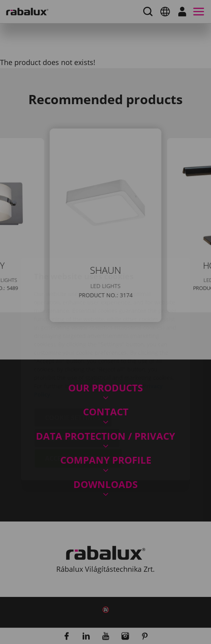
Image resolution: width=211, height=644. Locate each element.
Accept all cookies (78, 411)
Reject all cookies (77, 391)
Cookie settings (73, 371)
